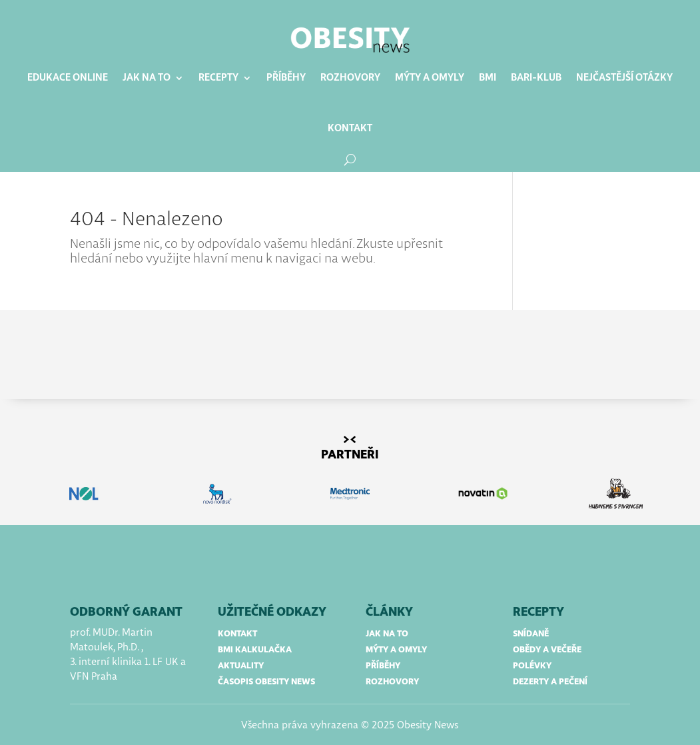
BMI (488, 78)
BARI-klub (536, 78)
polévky (532, 666)
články (389, 612)
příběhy (383, 666)
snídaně (531, 634)
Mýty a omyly (430, 78)
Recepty (218, 78)
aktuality (241, 666)
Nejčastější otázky (624, 78)
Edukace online (68, 78)
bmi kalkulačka (255, 650)
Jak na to (147, 78)
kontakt (237, 634)
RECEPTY (538, 612)
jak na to (387, 634)
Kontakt (350, 129)
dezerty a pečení (550, 682)
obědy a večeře (547, 650)
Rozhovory (350, 78)
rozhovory (392, 682)
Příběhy (286, 78)
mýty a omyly (396, 650)
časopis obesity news (266, 682)
